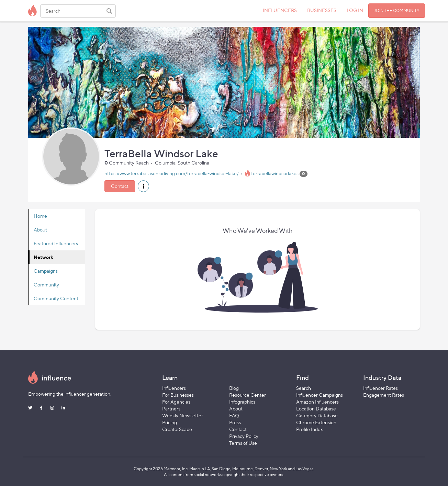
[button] (143, 186)
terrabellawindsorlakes (275, 173)
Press (235, 422)
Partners (171, 409)
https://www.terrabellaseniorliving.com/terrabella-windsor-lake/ (172, 173)
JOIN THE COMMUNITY (397, 10)
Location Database (316, 409)
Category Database (317, 415)
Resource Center (248, 395)
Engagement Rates (384, 395)
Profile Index (310, 429)
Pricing (170, 422)
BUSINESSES (322, 10)
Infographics (242, 402)
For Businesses (178, 395)
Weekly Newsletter (183, 415)
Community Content (56, 298)
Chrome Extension (316, 422)
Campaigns (46, 271)
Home (40, 216)
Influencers (174, 388)
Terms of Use (243, 443)
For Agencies (176, 402)
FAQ (234, 415)
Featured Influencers (56, 243)
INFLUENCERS (280, 10)
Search (304, 388)
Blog (234, 388)
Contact (120, 186)
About (40, 230)
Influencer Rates (380, 388)
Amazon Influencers (317, 402)
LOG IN (355, 10)
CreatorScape (177, 429)
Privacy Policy (244, 436)
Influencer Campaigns (320, 395)
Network (43, 257)
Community (46, 285)
